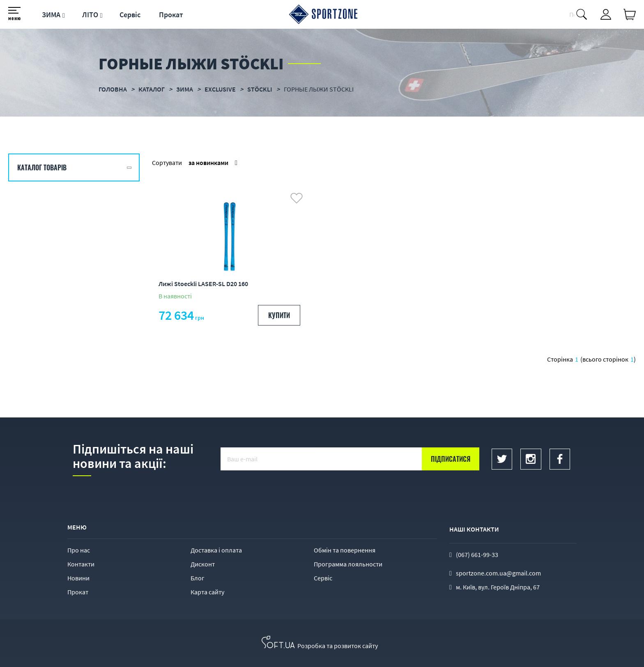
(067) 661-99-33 (477, 555)
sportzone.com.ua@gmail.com (498, 573)
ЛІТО (90, 15)
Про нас (79, 550)
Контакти (81, 564)
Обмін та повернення (345, 550)
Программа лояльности (348, 564)
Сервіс (130, 15)
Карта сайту (207, 592)
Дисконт (203, 564)
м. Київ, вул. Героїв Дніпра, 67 (498, 587)
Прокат (171, 15)
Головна (113, 89)
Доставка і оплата (216, 550)
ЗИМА (51, 15)
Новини (78, 578)
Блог (198, 578)
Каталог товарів (42, 167)
